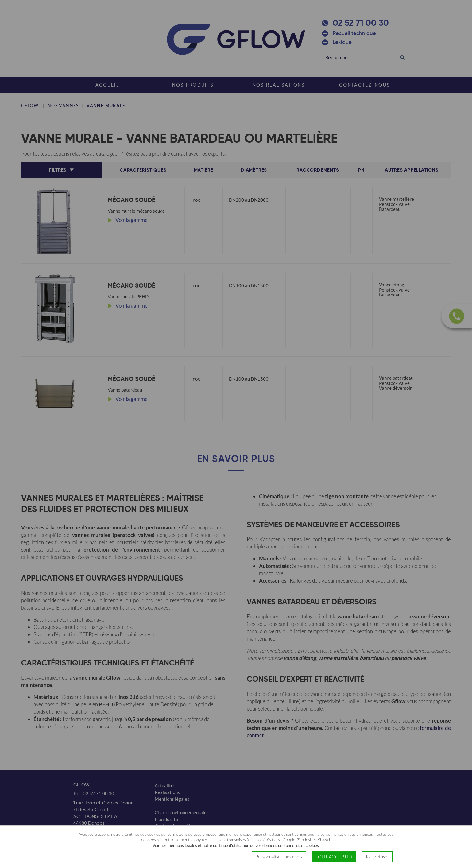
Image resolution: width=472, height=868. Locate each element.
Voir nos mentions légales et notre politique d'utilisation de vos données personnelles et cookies (236, 845)
